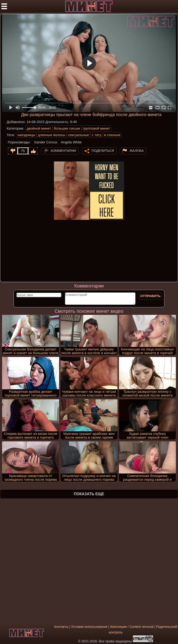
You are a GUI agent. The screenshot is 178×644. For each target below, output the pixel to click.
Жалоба (137, 151)
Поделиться (103, 151)
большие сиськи (67, 128)
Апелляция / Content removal (132, 627)
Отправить (150, 296)
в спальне (112, 135)
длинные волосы (52, 135)
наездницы (26, 135)
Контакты (61, 627)
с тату (97, 135)
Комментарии (63, 151)
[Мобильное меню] (4, 6)
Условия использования (89, 627)
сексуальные (78, 135)
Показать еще (89, 494)
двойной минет (39, 128)
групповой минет (96, 128)
